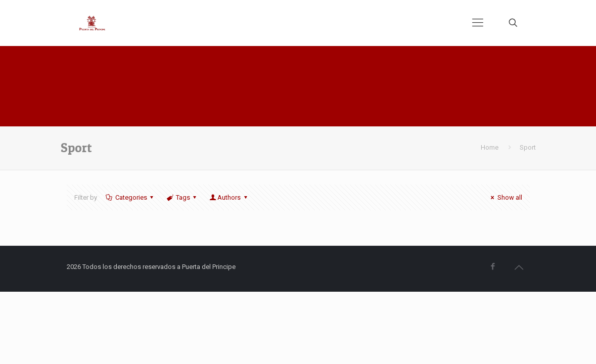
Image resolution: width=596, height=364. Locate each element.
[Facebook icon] (493, 266)
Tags (182, 197)
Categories (130, 197)
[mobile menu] (478, 23)
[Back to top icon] (519, 267)
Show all (505, 197)
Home (490, 147)
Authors (229, 197)
